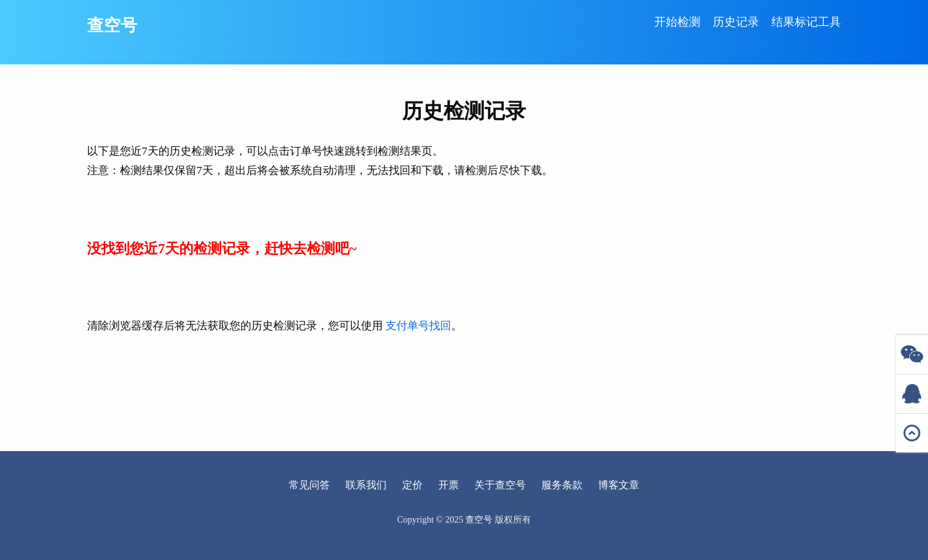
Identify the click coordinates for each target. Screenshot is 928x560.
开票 (449, 485)
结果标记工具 (806, 22)
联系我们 (366, 485)
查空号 (112, 25)
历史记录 (736, 22)
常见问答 (309, 485)
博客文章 (619, 485)
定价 (412, 485)
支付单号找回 (418, 326)
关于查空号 (500, 485)
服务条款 (562, 485)
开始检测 (677, 22)
